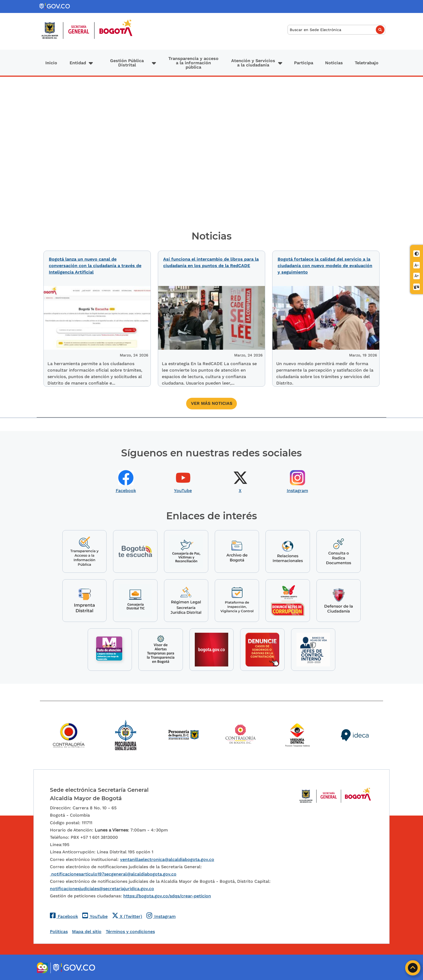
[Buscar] (336, 30)
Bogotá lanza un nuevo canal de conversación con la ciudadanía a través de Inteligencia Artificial (95, 266)
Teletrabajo (367, 63)
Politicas (59, 931)
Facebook (126, 488)
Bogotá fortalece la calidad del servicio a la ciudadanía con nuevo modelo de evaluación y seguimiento (325, 266)
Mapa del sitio (87, 931)
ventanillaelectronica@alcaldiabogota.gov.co (167, 859)
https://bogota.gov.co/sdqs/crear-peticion (167, 895)
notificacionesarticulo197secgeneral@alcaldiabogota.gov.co (113, 873)
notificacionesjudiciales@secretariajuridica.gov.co (102, 888)
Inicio (51, 63)
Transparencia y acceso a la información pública (193, 63)
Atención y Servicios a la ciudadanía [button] (253, 63)
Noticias (334, 63)
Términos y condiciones (130, 931)
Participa (304, 63)
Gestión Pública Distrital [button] (127, 63)
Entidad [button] (78, 63)
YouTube (183, 488)
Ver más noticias (212, 401)
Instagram (297, 488)
